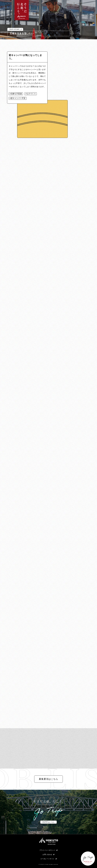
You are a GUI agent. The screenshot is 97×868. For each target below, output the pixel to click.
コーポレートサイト (47, 859)
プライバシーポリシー (47, 850)
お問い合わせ (47, 855)
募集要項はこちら (48, 779)
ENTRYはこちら (48, 822)
